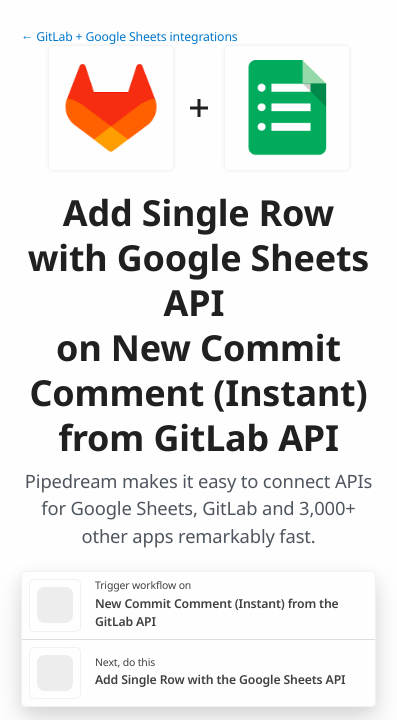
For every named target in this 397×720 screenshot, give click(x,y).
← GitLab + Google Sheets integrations (129, 36)
